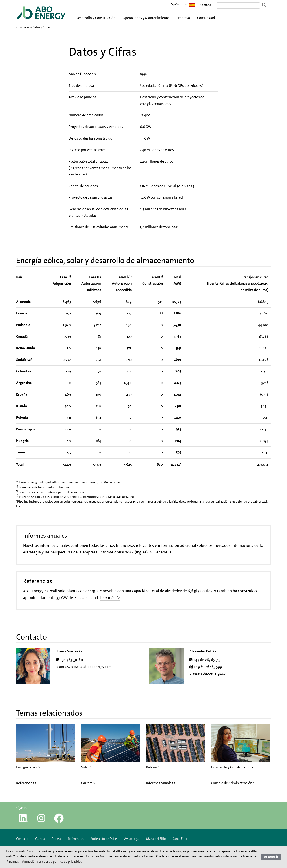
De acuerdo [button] (271, 857)
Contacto (206, 5)
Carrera (40, 839)
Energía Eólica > (28, 767)
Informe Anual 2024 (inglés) (123, 552)
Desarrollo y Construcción (96, 18)
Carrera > (88, 783)
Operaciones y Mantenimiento (146, 18)
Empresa (183, 18)
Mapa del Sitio (156, 839)
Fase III (156, 277)
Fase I (65, 277)
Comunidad (206, 18)
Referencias (38, 581)
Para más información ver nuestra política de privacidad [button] (44, 861)
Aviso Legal (132, 839)
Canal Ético (180, 839)
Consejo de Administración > (233, 783)
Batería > (153, 767)
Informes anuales (45, 536)
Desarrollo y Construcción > (232, 767)
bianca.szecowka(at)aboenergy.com (84, 667)
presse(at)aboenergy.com (209, 673)
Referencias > (26, 783)
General (160, 552)
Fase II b (124, 277)
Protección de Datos (104, 839)
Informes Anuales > (161, 783)
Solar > (86, 767)
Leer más (108, 598)
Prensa (56, 839)
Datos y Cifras (41, 27)
